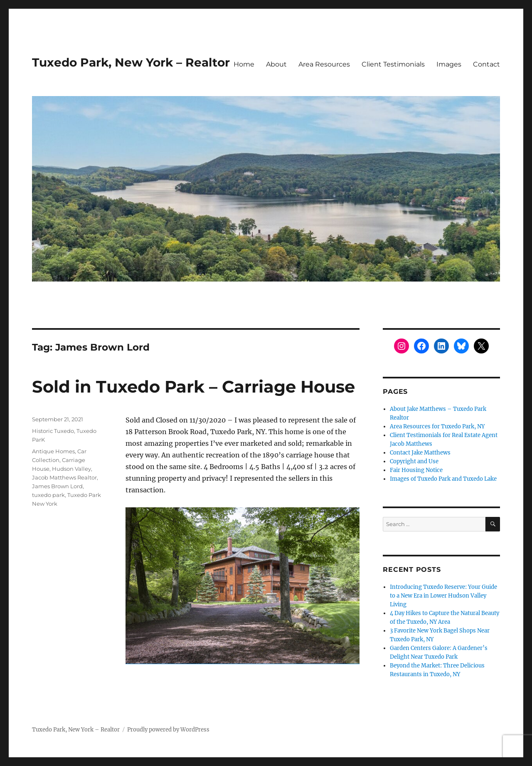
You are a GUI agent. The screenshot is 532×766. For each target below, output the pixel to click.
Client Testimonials (393, 64)
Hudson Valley (71, 469)
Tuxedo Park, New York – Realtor (131, 62)
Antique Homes (53, 451)
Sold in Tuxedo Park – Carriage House (193, 387)
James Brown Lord (57, 486)
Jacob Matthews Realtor (64, 477)
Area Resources (324, 64)
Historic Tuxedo (53, 431)
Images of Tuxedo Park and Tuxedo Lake (443, 479)
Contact (486, 64)
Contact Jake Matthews (420, 453)
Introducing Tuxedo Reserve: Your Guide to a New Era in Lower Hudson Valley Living (443, 596)
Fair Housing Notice (416, 470)
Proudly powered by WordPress (168, 730)
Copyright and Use (414, 461)
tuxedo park (48, 495)
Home (244, 64)
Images (449, 64)
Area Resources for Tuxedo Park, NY (437, 426)
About (276, 64)
